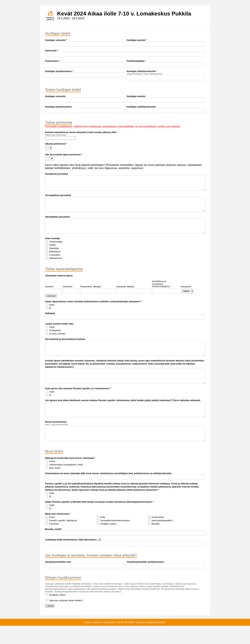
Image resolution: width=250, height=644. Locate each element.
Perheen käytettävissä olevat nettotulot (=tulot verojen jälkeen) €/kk (80, 132)
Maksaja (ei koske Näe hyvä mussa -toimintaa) (69, 476)
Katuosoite (51, 51)
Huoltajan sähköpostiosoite (141, 71)
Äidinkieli (50, 321)
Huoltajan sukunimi (55, 40)
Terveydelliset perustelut (58, 198)
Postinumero (52, 61)
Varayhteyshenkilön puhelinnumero (145, 580)
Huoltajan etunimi (136, 40)
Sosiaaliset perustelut (56, 174)
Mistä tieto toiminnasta (57, 532)
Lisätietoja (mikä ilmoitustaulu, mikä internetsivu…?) (73, 558)
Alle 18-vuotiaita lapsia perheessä (63, 155)
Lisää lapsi (51, 304)
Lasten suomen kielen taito (59, 332)
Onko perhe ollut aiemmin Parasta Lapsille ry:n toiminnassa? (77, 401)
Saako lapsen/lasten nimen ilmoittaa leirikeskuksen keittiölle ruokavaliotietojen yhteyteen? (93, 309)
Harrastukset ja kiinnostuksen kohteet (65, 347)
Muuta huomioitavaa (56, 437)
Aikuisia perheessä (55, 144)
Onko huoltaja (52, 246)
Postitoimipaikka (135, 61)
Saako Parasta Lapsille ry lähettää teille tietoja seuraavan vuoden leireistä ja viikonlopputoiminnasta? (99, 520)
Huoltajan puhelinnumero (58, 71)
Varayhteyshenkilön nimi (58, 580)
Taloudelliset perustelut (57, 222)
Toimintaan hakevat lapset (59, 283)
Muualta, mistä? (53, 547)
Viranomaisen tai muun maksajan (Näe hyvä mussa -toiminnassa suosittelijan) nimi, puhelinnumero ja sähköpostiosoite (108, 492)
